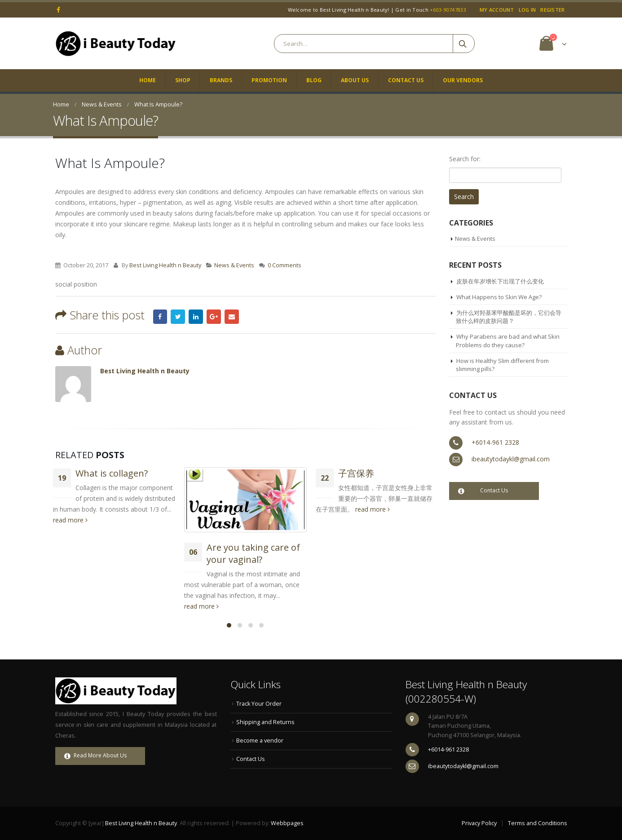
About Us (355, 80)
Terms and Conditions (538, 823)
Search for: (465, 159)
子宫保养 (356, 473)
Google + (214, 317)
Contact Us (406, 80)
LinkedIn (196, 317)
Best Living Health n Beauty (165, 265)
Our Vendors (463, 80)
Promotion (269, 80)
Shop (183, 80)
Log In (527, 10)
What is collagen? (112, 473)
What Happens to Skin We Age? (499, 297)
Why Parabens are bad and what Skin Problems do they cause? (508, 340)
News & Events (234, 265)
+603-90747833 (448, 10)
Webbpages (287, 823)
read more (70, 520)
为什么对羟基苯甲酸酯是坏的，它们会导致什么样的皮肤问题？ (509, 317)
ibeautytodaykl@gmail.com (511, 459)
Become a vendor (260, 741)
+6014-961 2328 (495, 442)
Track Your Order (259, 704)
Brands (221, 80)
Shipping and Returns (265, 722)
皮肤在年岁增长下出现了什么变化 (500, 281)
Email (232, 317)
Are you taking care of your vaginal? (253, 553)
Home (148, 80)
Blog (314, 80)
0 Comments (285, 265)
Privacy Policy (479, 823)
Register (552, 10)
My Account (497, 10)
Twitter (178, 317)
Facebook (160, 317)
